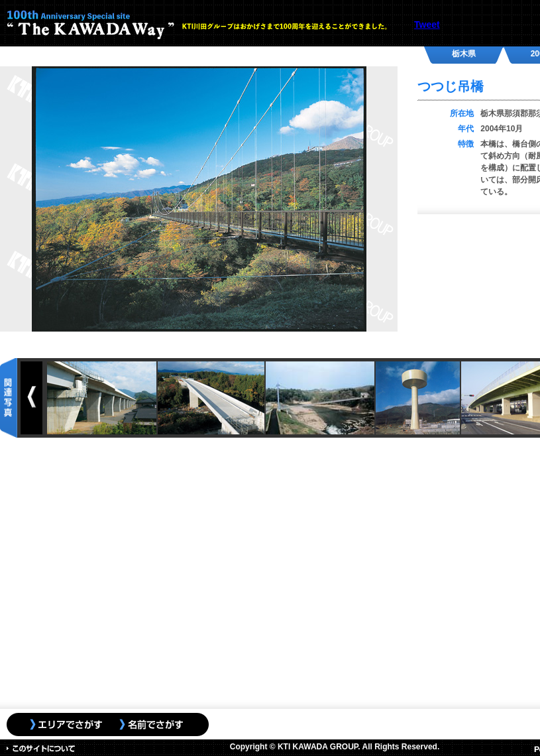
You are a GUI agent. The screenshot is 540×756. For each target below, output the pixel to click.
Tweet (427, 25)
